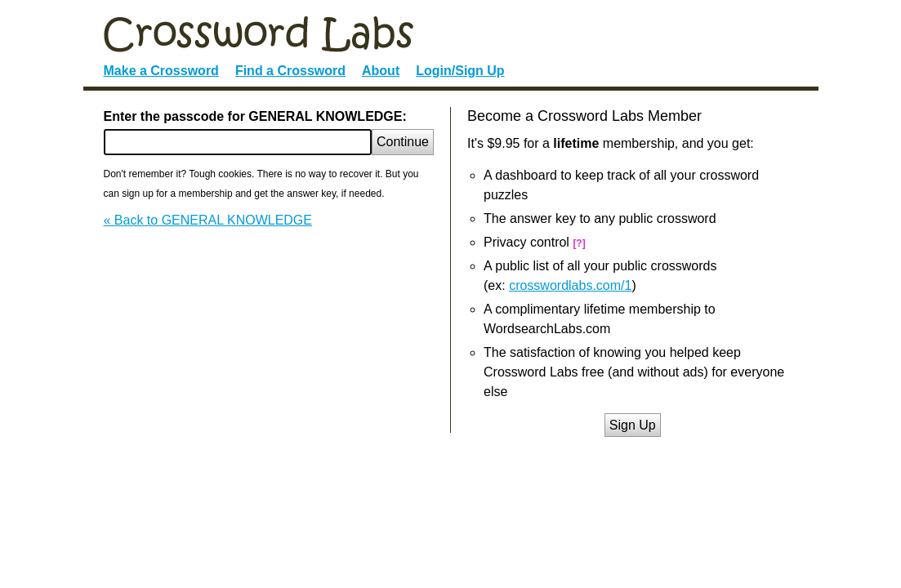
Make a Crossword (161, 71)
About (381, 71)
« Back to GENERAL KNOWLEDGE (208, 220)
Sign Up (633, 425)
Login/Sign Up (460, 71)
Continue (403, 142)
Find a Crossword (290, 71)
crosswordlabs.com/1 (570, 285)
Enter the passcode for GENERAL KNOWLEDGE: (255, 116)
